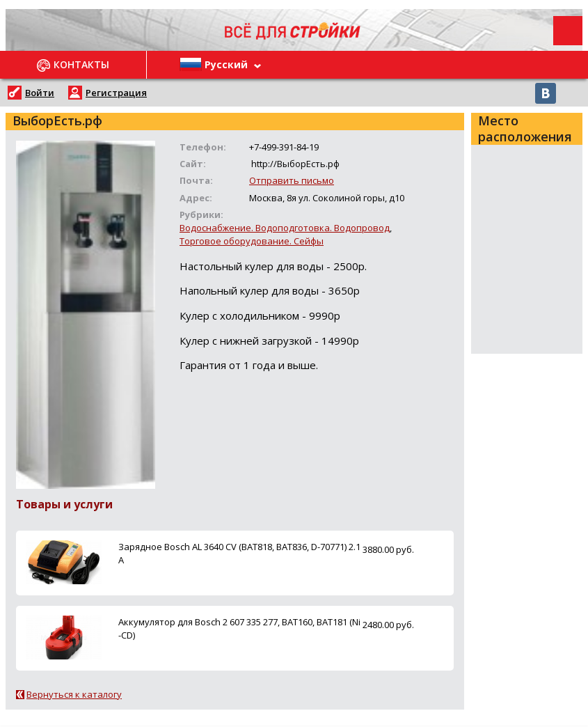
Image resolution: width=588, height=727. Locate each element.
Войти (40, 93)
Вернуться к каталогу (74, 694)
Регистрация (116, 93)
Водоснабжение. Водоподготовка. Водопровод (285, 228)
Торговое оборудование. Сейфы (252, 241)
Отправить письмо (292, 180)
